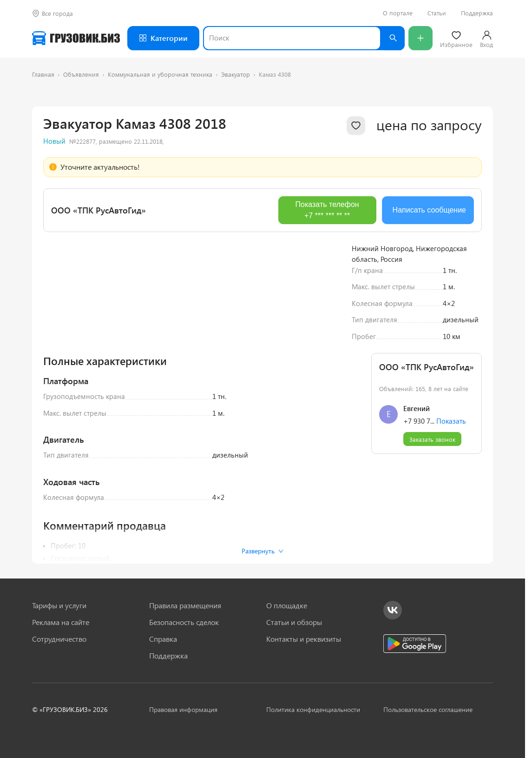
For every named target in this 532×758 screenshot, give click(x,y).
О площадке (287, 605)
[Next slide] (327, 355)
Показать (451, 545)
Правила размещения (185, 605)
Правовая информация (183, 709)
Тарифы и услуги (59, 605)
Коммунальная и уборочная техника (160, 74)
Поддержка (477, 13)
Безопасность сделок (184, 622)
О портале (398, 13)
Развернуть (263, 551)
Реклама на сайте (61, 622)
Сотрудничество (59, 639)
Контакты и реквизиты (304, 639)
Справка (163, 639)
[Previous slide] (57, 355)
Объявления (81, 74)
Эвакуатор (236, 74)
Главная (43, 74)
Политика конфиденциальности (313, 709)
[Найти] (393, 38)
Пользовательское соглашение (428, 709)
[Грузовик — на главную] (76, 38)
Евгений (417, 532)
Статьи (437, 13)
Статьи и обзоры (294, 622)
